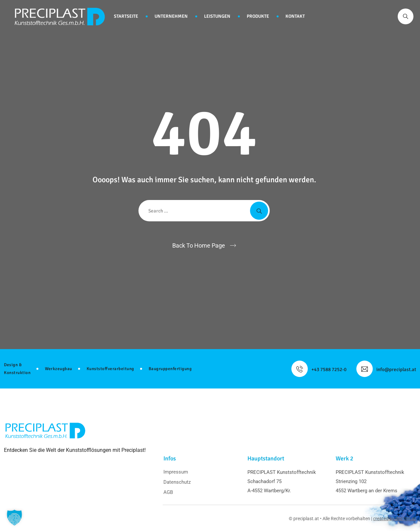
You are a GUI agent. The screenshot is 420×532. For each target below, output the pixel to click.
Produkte (258, 16)
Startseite (126, 16)
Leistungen (217, 16)
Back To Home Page (199, 245)
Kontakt (295, 16)
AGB (168, 492)
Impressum (176, 472)
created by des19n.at (395, 519)
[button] (14, 518)
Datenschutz (177, 482)
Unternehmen (171, 16)
